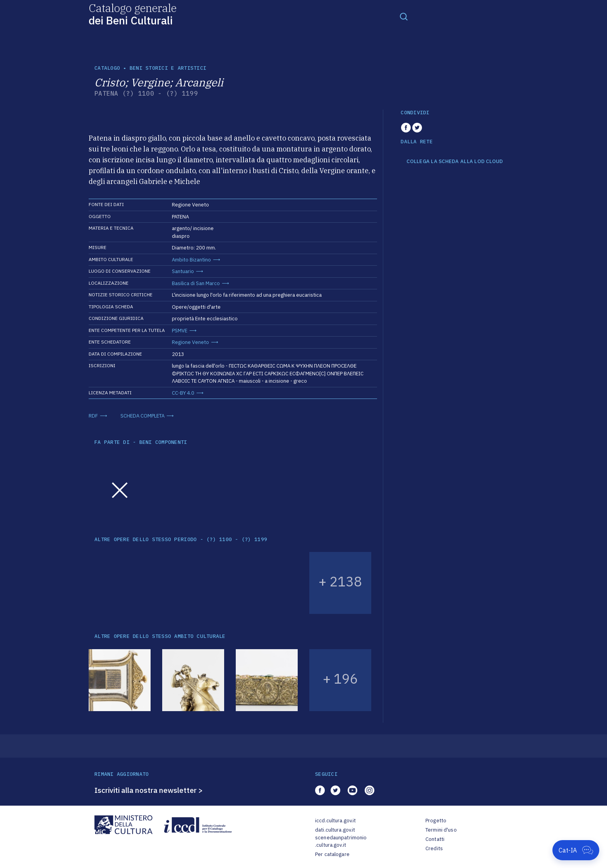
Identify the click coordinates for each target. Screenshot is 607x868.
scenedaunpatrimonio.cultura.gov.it (341, 841)
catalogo (107, 68)
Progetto (436, 821)
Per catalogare (332, 854)
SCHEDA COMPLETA (142, 416)
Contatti (435, 839)
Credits (434, 848)
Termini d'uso (441, 830)
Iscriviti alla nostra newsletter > (149, 790)
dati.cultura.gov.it (335, 830)
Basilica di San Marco (196, 283)
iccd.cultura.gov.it (335, 821)
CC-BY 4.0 (183, 393)
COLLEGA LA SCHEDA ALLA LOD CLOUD (455, 162)
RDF (93, 416)
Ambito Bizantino (191, 260)
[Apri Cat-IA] (576, 850)
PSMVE (180, 331)
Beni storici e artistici (168, 68)
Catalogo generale (133, 14)
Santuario (183, 271)
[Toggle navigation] (404, 16)
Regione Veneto (190, 342)
